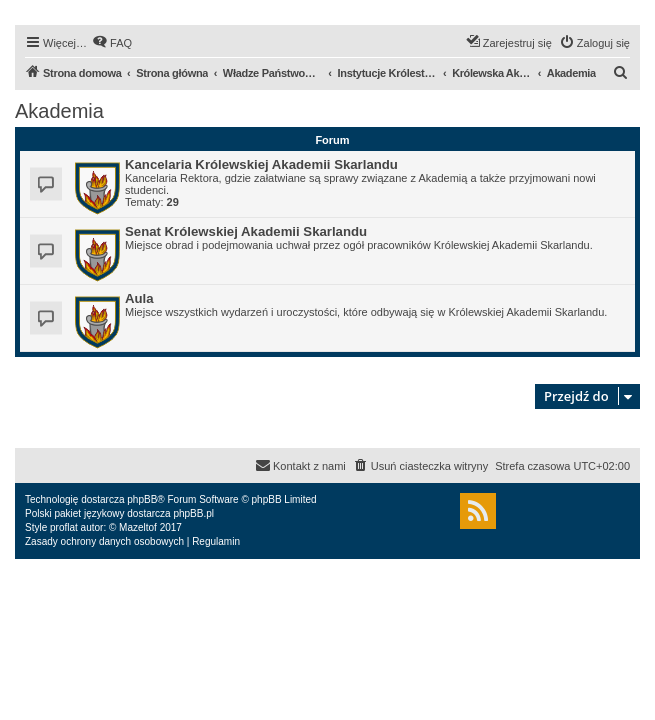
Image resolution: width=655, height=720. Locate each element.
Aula (139, 298)
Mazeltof (138, 527)
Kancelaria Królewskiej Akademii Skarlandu (261, 164)
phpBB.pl (193, 513)
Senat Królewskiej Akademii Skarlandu (246, 231)
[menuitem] (112, 43)
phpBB (142, 499)
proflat (64, 527)
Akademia (59, 111)
